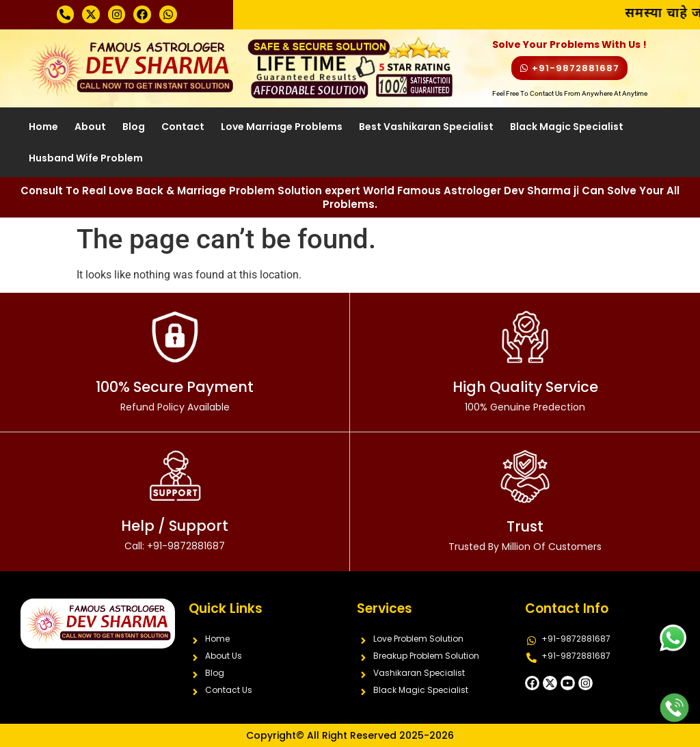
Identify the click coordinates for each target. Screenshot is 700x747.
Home (43, 127)
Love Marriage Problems (282, 127)
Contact (183, 127)
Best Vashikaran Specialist (426, 127)
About (90, 127)
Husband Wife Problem (86, 158)
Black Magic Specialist (567, 127)
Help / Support (175, 534)
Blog (134, 127)
